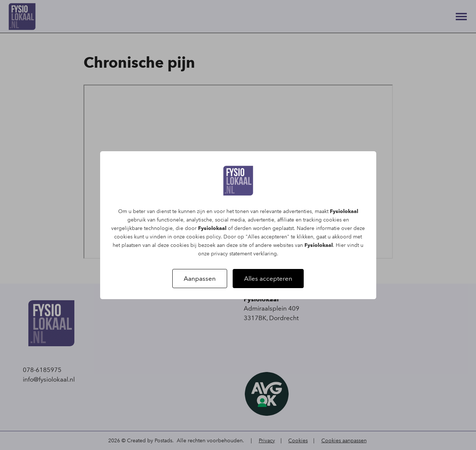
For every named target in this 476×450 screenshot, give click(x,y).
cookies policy (203, 237)
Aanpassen (200, 279)
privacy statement (231, 254)
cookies (332, 220)
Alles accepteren (268, 279)
